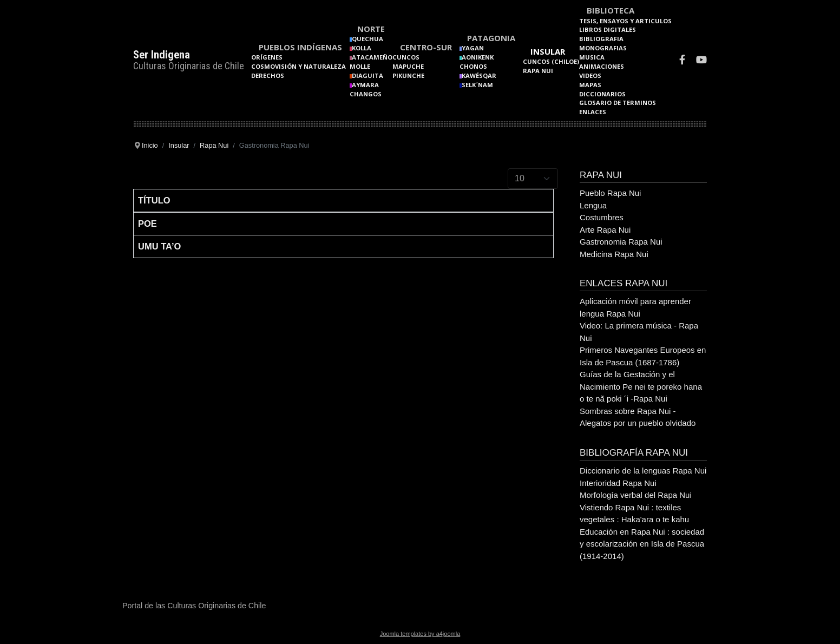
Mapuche (408, 66)
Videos (590, 75)
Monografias (603, 48)
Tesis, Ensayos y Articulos (625, 21)
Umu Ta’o (159, 246)
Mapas (590, 85)
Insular (548, 51)
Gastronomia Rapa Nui (621, 242)
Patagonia (491, 38)
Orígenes (267, 57)
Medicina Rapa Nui (614, 254)
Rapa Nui (538, 71)
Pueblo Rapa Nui (610, 193)
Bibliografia (601, 39)
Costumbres (602, 217)
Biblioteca (611, 10)
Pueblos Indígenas (300, 47)
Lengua (593, 205)
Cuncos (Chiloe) (551, 61)
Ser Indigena (162, 55)
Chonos (473, 66)
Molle (360, 66)
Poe (147, 224)
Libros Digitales (608, 29)
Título (154, 200)
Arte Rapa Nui (605, 230)
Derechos (268, 75)
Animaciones (602, 66)
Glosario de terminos (618, 103)
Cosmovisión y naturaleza (298, 66)
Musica (592, 57)
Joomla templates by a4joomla (420, 634)
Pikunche (408, 75)
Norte (371, 29)
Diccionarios (602, 94)
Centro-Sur (426, 47)
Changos (366, 94)
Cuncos (406, 57)
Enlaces (593, 112)
